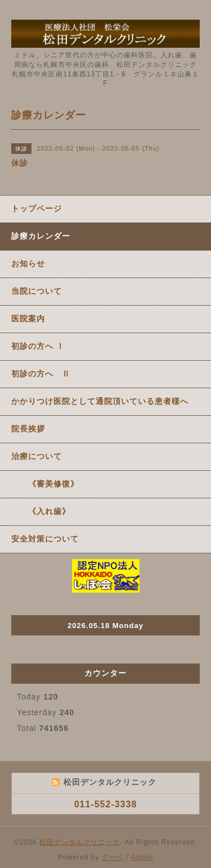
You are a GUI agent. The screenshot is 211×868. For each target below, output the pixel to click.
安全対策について (45, 539)
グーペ (113, 857)
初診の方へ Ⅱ (41, 374)
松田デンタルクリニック (80, 842)
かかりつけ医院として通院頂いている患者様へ (100, 401)
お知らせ (28, 263)
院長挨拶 (28, 429)
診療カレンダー (41, 236)
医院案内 (28, 319)
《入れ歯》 (41, 511)
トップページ (37, 208)
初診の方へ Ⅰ (38, 346)
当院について (37, 291)
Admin (142, 857)
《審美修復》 (45, 484)
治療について (37, 456)
